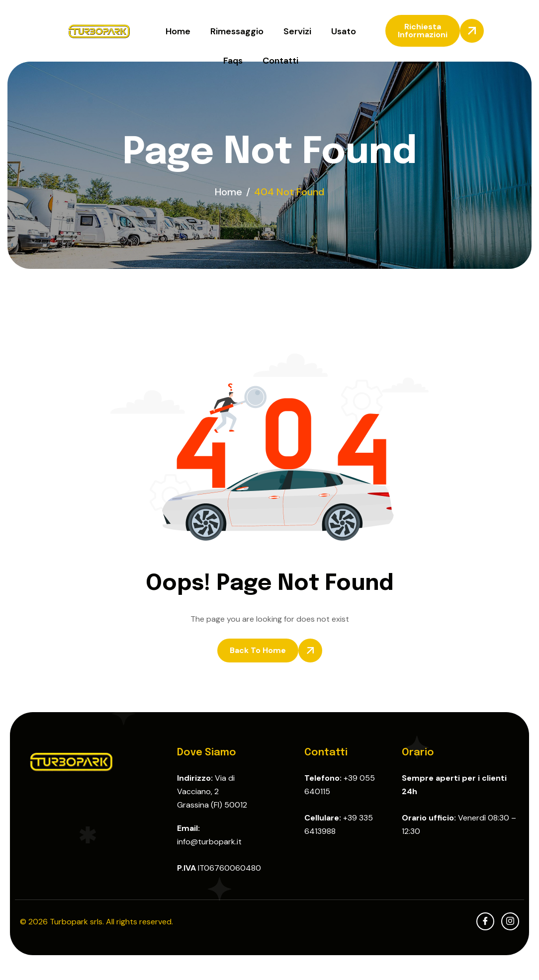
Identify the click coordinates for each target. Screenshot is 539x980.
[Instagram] (510, 921)
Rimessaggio (237, 31)
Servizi (297, 31)
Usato (344, 31)
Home (178, 31)
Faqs (233, 61)
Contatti (280, 61)
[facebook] (485, 921)
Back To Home (258, 650)
